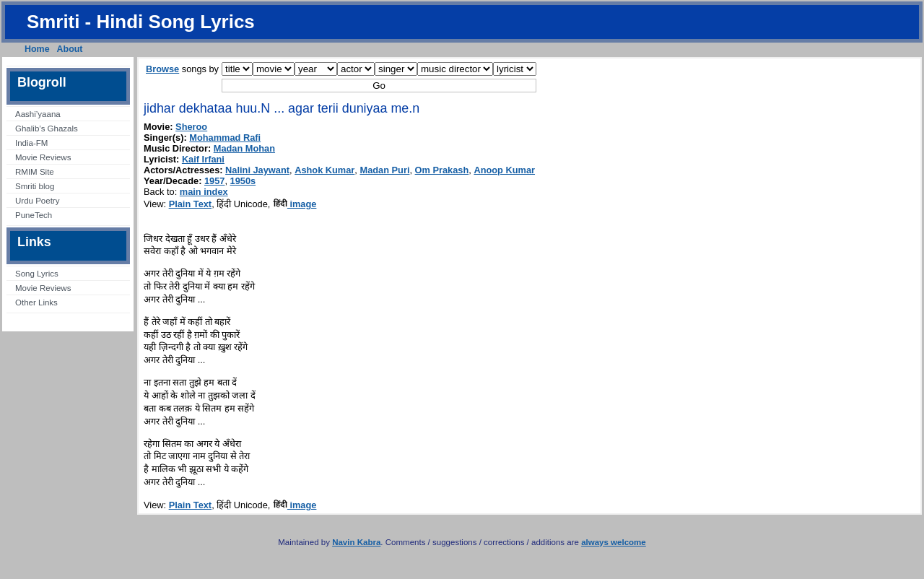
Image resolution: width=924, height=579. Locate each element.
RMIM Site (35, 172)
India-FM (31, 143)
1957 (214, 181)
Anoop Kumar (504, 170)
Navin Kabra (356, 542)
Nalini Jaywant (257, 170)
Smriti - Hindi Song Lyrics (141, 22)
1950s (243, 181)
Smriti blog (35, 186)
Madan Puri (384, 170)
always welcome (614, 542)
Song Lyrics (37, 274)
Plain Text (191, 204)
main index (204, 192)
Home (37, 49)
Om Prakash (442, 170)
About (70, 49)
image (295, 204)
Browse (162, 69)
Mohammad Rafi (225, 138)
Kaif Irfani (203, 159)
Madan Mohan (244, 148)
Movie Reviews (43, 157)
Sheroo (191, 127)
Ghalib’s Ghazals (47, 129)
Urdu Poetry (37, 201)
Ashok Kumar (324, 170)
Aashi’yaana (38, 114)
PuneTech (34, 215)
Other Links (36, 302)
